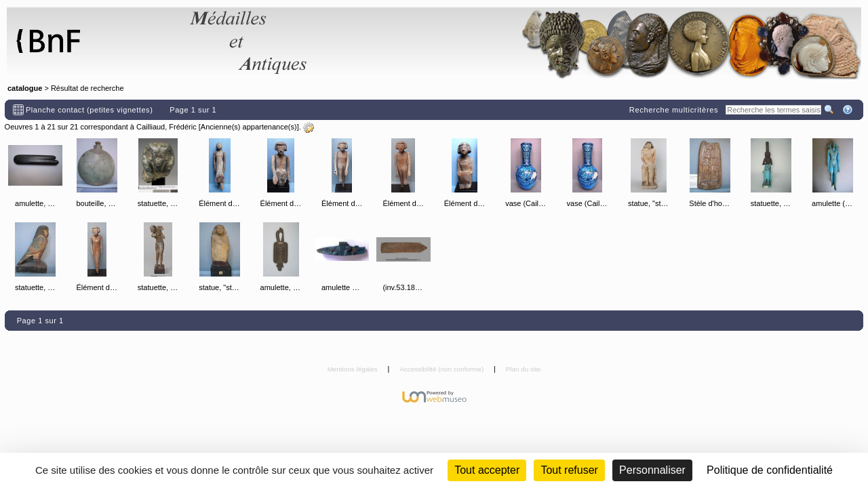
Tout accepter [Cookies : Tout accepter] (487, 470)
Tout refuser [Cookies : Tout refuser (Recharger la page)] (569, 470)
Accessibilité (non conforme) (442, 369)
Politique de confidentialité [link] (770, 470)
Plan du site (524, 369)
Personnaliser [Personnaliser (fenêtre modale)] (652, 470)
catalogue (25, 88)
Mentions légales (354, 369)
